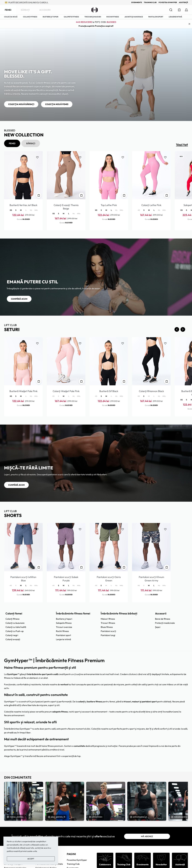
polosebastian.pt (138, 817)
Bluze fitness (107, 627)
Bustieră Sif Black (109, 391)
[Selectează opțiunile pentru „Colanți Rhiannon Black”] (167, 381)
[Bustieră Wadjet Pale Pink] (23, 361)
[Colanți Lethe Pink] (151, 175)
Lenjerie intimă (63, 639)
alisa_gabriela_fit (57, 817)
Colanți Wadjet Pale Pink (66, 391)
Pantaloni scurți (108, 631)
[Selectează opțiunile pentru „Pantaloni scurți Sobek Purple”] (81, 567)
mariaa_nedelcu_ (16, 817)
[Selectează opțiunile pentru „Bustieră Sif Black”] (124, 381)
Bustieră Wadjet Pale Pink (23, 391)
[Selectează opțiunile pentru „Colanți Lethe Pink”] (167, 195)
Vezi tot (182, 145)
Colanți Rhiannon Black (151, 391)
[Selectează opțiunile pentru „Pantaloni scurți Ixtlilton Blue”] (39, 567)
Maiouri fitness (108, 619)
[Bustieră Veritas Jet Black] (23, 175)
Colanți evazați (13, 639)
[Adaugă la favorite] (37, 157)
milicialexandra (179, 817)
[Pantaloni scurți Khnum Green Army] (151, 547)
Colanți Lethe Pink (151, 205)
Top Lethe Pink (109, 205)
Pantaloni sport (63, 635)
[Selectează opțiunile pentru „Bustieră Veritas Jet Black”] (39, 195)
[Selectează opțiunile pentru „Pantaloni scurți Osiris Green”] (124, 567)
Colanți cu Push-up (15, 631)
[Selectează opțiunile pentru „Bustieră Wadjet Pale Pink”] (39, 381)
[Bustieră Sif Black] (109, 361)
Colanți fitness (12, 619)
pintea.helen (96, 817)
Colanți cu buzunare (15, 623)
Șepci (158, 627)
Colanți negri (12, 635)
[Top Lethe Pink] (109, 175)
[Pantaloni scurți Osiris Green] (109, 547)
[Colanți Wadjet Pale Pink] (66, 361)
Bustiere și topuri (64, 619)
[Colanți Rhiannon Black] (151, 361)
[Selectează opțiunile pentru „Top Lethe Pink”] (124, 195)
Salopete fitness (64, 623)
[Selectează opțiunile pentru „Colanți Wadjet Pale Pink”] (81, 381)
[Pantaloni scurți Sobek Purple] (66, 547)
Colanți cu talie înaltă (16, 627)
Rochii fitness (62, 631)
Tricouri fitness (108, 623)
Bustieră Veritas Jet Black (23, 205)
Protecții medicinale (165, 623)
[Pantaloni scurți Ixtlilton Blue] (23, 547)
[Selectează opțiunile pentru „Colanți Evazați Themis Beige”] (81, 195)
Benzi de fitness (163, 619)
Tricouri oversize (64, 627)
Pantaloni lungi (108, 635)
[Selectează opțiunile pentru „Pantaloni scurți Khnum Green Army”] (167, 567)
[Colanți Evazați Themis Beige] (66, 175)
